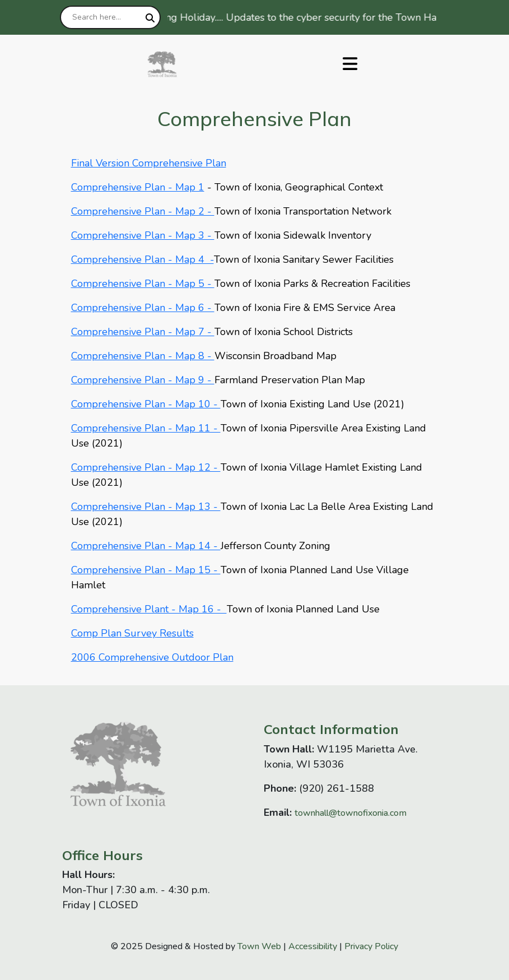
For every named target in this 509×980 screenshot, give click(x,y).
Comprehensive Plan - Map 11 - (146, 428)
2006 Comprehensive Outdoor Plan (152, 657)
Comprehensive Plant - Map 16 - (149, 609)
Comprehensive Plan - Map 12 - (146, 467)
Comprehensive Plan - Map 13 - (146, 507)
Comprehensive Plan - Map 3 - (143, 235)
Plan (110, 633)
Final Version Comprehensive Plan (149, 163)
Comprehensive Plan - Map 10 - (146, 404)
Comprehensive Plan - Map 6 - (143, 308)
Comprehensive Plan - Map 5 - (143, 284)
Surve (137, 633)
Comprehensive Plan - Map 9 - (143, 380)
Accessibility (313, 946)
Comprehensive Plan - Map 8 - (143, 356)
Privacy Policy (371, 946)
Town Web (259, 946)
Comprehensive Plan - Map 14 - (146, 546)
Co (77, 633)
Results (175, 633)
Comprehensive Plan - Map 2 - (143, 211)
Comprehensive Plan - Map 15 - (146, 570)
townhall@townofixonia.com (351, 813)
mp (90, 633)
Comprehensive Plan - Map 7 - (143, 332)
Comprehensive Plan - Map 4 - (143, 259)
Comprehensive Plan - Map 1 (138, 187)
